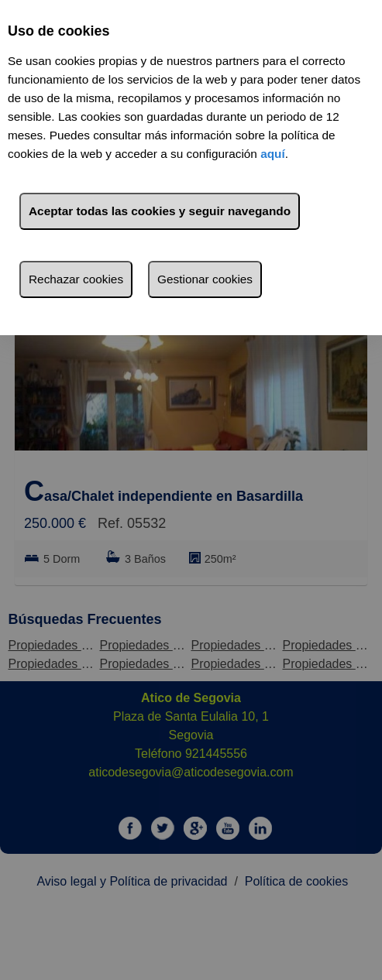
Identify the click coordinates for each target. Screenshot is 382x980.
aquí (273, 154)
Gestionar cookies (205, 279)
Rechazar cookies (76, 279)
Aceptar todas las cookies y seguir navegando (160, 211)
